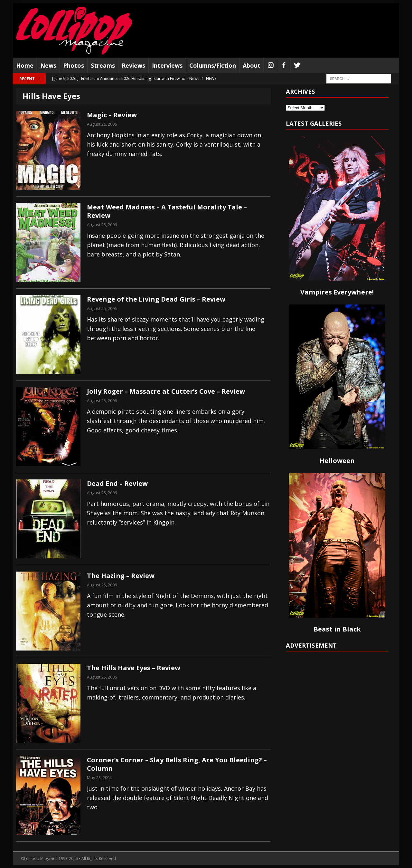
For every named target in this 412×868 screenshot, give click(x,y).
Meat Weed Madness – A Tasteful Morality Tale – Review (167, 211)
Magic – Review (112, 115)
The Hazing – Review (121, 576)
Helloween (337, 461)
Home (25, 65)
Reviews (133, 65)
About (252, 65)
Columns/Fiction (213, 65)
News (48, 65)
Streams (103, 65)
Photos (74, 65)
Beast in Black (337, 629)
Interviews (167, 65)
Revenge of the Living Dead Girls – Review (156, 299)
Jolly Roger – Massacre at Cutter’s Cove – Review (166, 391)
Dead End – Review (117, 483)
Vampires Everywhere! (337, 292)
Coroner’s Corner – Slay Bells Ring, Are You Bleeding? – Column (177, 764)
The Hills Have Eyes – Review (134, 668)
